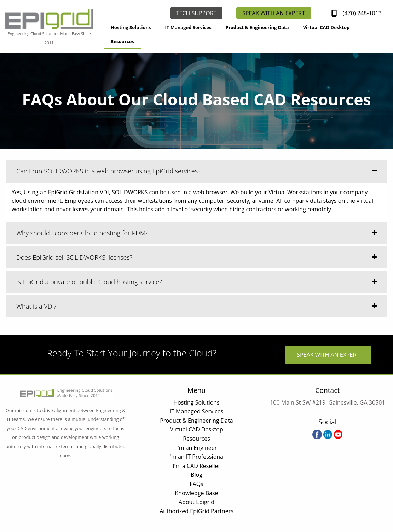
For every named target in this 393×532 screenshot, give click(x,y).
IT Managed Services (188, 27)
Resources (122, 41)
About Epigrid (196, 502)
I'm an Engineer (197, 448)
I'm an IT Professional (196, 457)
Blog (196, 475)
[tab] (196, 171)
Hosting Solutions (131, 27)
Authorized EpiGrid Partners (196, 511)
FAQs (196, 484)
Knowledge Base (196, 493)
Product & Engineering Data (257, 27)
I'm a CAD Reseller (196, 466)
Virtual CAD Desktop (326, 27)
